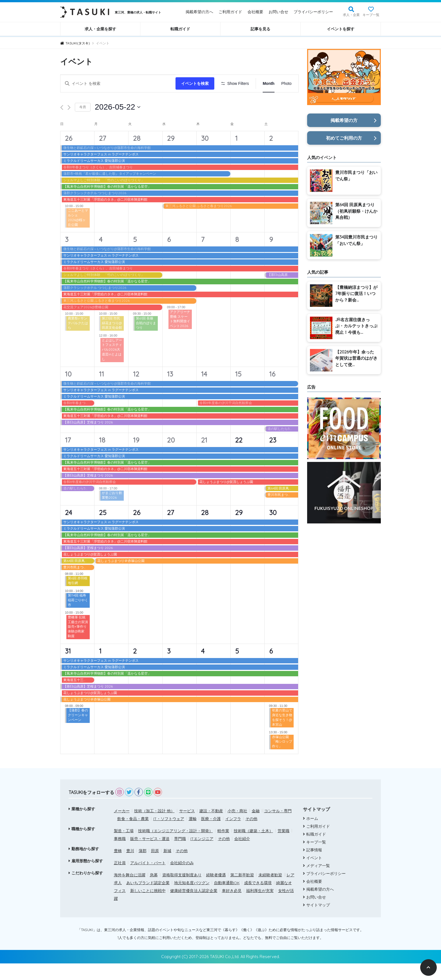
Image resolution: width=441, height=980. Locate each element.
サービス (187, 827)
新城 (167, 867)
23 (273, 456)
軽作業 (223, 847)
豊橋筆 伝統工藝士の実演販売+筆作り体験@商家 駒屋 (78, 643)
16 (272, 390)
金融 (256, 827)
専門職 (180, 855)
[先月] (62, 124)
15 (238, 390)
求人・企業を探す (100, 29)
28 (137, 155)
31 (68, 667)
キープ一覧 (371, 15)
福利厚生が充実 (260, 907)
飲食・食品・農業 (133, 835)
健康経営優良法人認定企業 (194, 907)
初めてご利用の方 (344, 138)
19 (136, 456)
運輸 (193, 835)
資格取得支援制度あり (182, 891)
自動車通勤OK (227, 899)
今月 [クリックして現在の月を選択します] (83, 124)
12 (136, 390)
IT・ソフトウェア (169, 835)
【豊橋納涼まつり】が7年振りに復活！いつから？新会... (356, 294)
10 (68, 390)
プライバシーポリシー (313, 12)
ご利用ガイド (230, 12)
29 (171, 155)
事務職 (120, 855)
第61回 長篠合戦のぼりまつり (146, 339)
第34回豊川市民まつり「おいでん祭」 (356, 240)
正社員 (120, 879)
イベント (314, 874)
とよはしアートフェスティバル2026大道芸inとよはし (112, 366)
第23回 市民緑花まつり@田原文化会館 (112, 339)
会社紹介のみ (182, 879)
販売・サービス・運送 (150, 855)
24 (68, 529)
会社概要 (255, 12)
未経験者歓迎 (270, 891)
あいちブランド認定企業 (148, 899)
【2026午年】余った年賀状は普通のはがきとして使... (356, 358)
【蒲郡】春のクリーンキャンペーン (78, 731)
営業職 (283, 847)
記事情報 (314, 866)
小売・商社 (237, 827)
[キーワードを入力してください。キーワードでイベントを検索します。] (119, 84)
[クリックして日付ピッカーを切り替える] (118, 124)
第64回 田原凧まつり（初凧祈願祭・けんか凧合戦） (356, 211)
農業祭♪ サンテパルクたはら (78, 339)
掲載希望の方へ (199, 12)
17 (68, 456)
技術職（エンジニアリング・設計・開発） (175, 847)
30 (205, 155)
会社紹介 (242, 855)
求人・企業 (351, 15)
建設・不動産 (211, 827)
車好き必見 (232, 907)
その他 (251, 835)
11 (102, 390)
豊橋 (118, 867)
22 (239, 456)
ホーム (312, 835)
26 (69, 155)
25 (103, 529)
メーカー (122, 827)
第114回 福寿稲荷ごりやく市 (78, 617)
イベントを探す (341, 29)
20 (171, 456)
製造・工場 (124, 847)
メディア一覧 (318, 882)
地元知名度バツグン (192, 899)
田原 (155, 867)
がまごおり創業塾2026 (112, 512)
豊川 (130, 867)
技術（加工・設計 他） (154, 827)
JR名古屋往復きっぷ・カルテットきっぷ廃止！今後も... (356, 326)
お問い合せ (278, 12)
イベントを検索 (197, 83)
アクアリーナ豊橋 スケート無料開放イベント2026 (180, 335)
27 (103, 155)
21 (204, 456)
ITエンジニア (202, 855)
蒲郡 (143, 867)
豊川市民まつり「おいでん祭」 (356, 176)
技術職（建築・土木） (253, 847)
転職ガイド (180, 29)
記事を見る (260, 29)
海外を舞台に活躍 (130, 891)
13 (170, 390)
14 (204, 390)
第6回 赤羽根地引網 (78, 597)
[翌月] (69, 124)
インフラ (233, 835)
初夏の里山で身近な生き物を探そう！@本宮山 (282, 734)
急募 (154, 891)
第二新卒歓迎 (242, 891)
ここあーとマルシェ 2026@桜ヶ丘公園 (78, 234)
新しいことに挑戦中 (148, 907)
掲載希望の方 (344, 120)
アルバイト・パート (148, 879)
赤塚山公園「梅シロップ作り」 (282, 758)
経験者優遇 (216, 891)
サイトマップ (318, 922)
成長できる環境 (258, 899)
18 (102, 456)
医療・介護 (211, 835)
